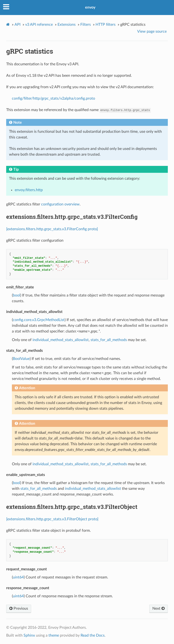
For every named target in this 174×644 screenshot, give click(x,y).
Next (159, 608)
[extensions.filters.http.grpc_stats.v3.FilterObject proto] (52, 519)
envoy (90, 7)
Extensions (67, 25)
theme (54, 635)
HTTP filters (106, 25)
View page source (152, 31)
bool (17, 295)
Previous (19, 608)
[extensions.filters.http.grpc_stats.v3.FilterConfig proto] (52, 229)
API (17, 25)
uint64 (18, 577)
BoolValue (21, 359)
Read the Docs (93, 635)
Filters (86, 25)
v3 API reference (39, 25)
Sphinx (29, 635)
